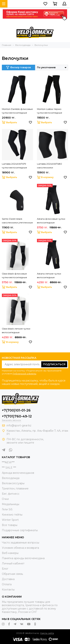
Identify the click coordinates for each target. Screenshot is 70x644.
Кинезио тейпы (12, 515)
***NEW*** (8, 462)
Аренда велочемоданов (18, 473)
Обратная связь (12, 574)
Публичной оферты (24, 374)
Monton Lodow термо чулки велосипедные (50, 111)
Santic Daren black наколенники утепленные (17, 221)
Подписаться (54, 364)
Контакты (8, 590)
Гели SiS (7, 509)
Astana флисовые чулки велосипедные (51, 221)
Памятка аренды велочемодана (23, 558)
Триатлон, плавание (15, 489)
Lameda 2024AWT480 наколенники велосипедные (49, 166)
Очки (5, 499)
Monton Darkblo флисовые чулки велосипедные (17, 111)
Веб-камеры (10, 553)
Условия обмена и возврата (20, 548)
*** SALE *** (9, 468)
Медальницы (11, 504)
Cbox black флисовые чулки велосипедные (14, 275)
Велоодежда (11, 478)
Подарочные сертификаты (20, 530)
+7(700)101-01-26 (16, 410)
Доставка (8, 579)
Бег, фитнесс (11, 494)
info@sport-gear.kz (19, 425)
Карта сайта (47, 633)
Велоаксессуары (13, 483)
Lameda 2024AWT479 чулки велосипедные (14, 166)
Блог (5, 569)
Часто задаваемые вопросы (21, 543)
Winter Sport (10, 520)
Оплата (7, 584)
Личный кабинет (13, 563)
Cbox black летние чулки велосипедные (16, 330)
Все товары (10, 525)
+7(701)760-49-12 (17, 416)
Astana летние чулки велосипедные (49, 275)
